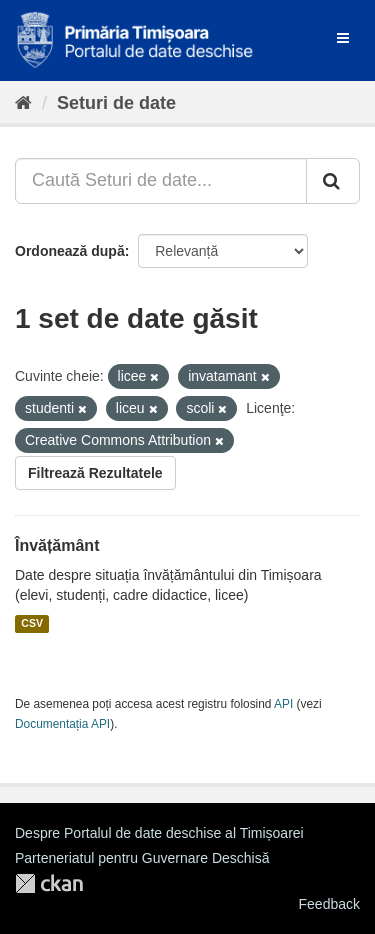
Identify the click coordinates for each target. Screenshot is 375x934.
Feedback (329, 904)
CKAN (49, 883)
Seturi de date (116, 103)
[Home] (23, 103)
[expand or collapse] (343, 38)
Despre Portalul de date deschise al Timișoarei (159, 833)
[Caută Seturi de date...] (161, 181)
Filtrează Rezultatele (95, 473)
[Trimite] (333, 181)
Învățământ (57, 545)
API (283, 704)
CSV (32, 624)
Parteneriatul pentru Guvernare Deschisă (142, 858)
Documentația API (62, 724)
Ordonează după (70, 251)
